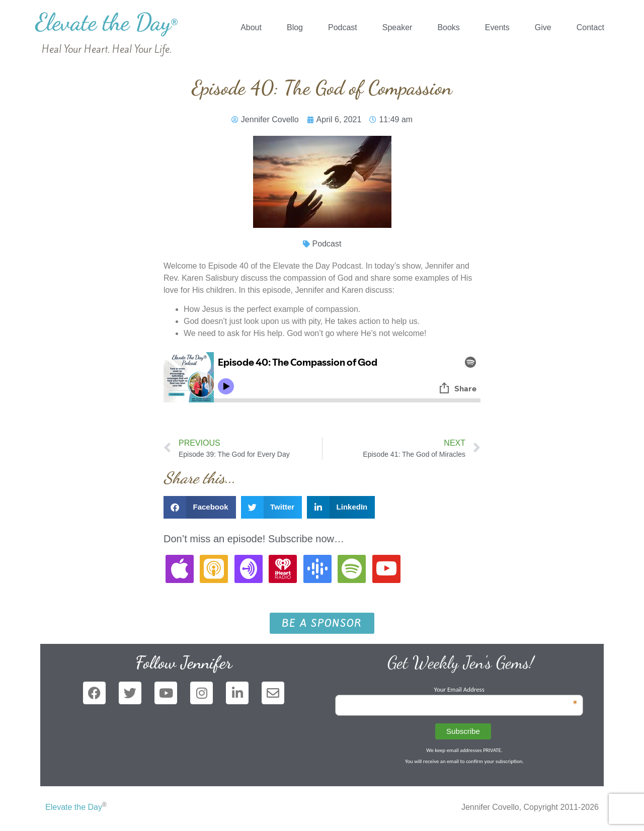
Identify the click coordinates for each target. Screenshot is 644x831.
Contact (590, 27)
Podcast (343, 27)
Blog (295, 27)
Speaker (397, 27)
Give (543, 27)
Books (448, 27)
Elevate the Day (106, 22)
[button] (200, 507)
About (251, 27)
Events (497, 27)
